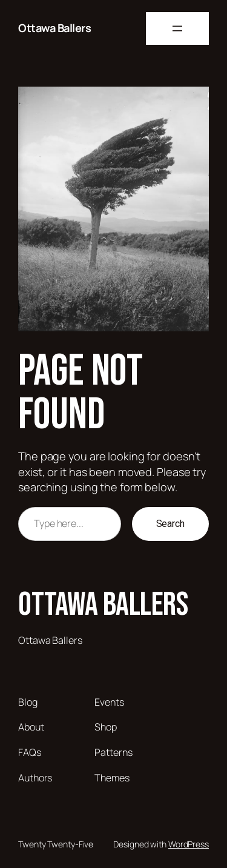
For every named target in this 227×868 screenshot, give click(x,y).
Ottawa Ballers (54, 28)
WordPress (189, 844)
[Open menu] (177, 28)
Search (170, 524)
